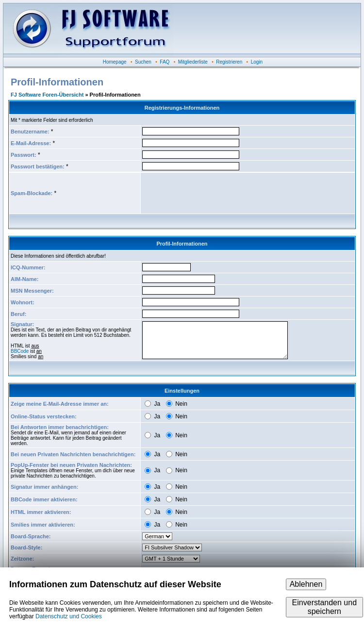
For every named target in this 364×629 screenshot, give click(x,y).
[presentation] (216, 193)
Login (257, 62)
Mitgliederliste (193, 62)
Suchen (143, 62)
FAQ (165, 62)
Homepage (115, 62)
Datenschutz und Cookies (69, 616)
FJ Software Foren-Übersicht (47, 95)
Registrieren (229, 62)
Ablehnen (306, 584)
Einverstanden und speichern (324, 607)
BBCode (20, 351)
